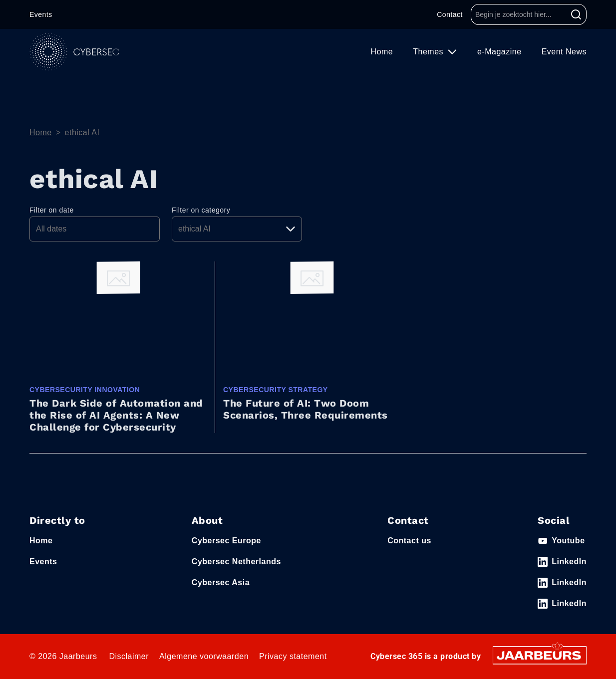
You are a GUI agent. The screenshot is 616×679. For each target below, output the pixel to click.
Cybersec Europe (226, 541)
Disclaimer (129, 656)
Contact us (409, 541)
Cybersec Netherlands (236, 562)
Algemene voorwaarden (204, 656)
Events (41, 14)
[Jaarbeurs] (540, 655)
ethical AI (82, 132)
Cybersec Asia (221, 582)
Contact (450, 14)
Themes (429, 52)
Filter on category (201, 210)
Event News (564, 52)
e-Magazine (499, 52)
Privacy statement (293, 656)
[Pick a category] (237, 229)
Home (382, 52)
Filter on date (52, 210)
